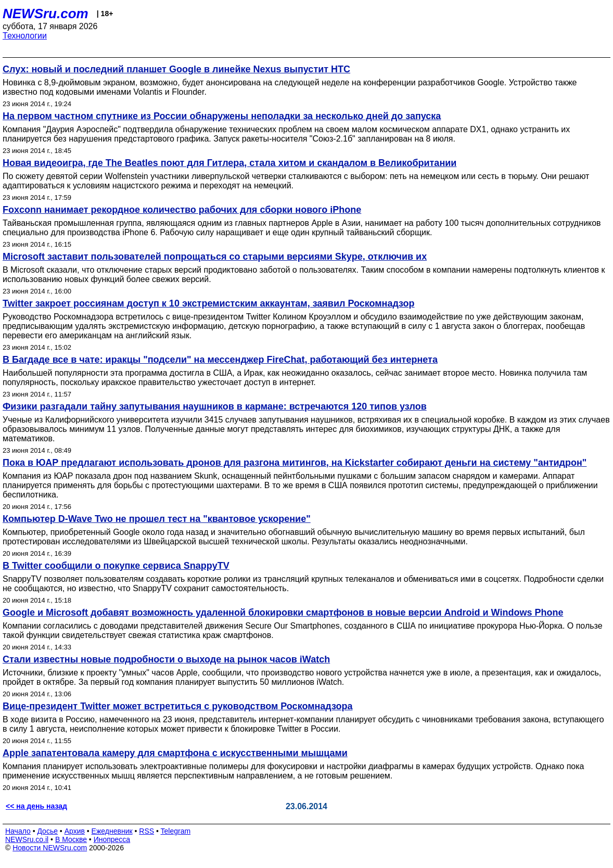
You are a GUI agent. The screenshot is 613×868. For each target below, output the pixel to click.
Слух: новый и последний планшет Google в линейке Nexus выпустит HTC (176, 69)
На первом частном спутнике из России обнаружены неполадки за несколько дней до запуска (222, 116)
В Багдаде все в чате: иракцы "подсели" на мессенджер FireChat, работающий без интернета (220, 360)
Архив (75, 831)
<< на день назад (36, 806)
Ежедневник (112, 831)
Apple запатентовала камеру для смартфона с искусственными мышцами (175, 753)
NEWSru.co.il (27, 839)
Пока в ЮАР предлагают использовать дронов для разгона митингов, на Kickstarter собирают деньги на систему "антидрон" (295, 463)
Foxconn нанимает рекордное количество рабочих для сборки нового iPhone (182, 210)
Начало (18, 831)
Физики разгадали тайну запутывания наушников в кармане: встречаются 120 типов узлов (215, 406)
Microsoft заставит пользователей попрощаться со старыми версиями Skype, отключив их (215, 257)
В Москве (71, 839)
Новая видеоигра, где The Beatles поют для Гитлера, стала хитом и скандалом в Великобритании (229, 163)
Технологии (25, 36)
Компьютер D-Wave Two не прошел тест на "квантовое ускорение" (157, 519)
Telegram (176, 831)
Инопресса (112, 839)
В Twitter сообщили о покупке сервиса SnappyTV (116, 566)
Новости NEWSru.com (50, 848)
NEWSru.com (46, 14)
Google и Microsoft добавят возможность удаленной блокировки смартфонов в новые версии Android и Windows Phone (283, 612)
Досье (47, 831)
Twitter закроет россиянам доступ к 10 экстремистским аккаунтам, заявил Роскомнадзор (209, 303)
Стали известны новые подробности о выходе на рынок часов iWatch (166, 659)
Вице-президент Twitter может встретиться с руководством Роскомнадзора (178, 706)
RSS (146, 831)
